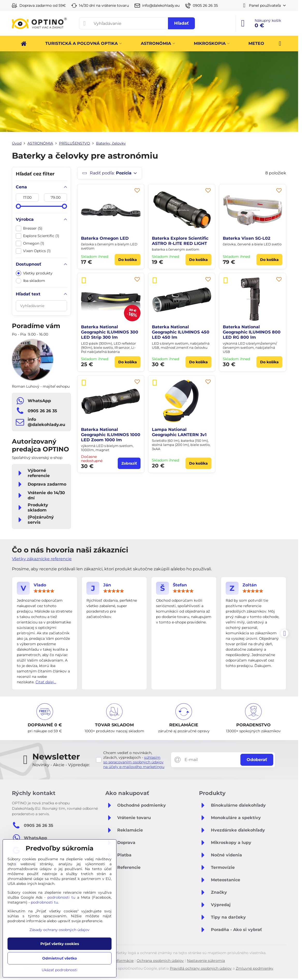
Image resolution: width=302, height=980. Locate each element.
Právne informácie (117, 961)
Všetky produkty (34, 273)
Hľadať (181, 23)
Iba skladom (30, 281)
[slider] (18, 206)
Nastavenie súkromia (206, 961)
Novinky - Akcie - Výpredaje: (61, 765)
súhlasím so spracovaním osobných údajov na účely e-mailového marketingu (134, 762)
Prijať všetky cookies (60, 944)
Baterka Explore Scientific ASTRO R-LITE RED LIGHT (180, 241)
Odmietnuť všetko (60, 958)
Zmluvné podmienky (255, 968)
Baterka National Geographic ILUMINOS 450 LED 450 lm (181, 332)
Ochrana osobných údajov (160, 961)
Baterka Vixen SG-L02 (246, 238)
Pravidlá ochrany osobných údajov (201, 968)
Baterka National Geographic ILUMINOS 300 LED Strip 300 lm (110, 332)
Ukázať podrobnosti (60, 970)
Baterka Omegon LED (105, 238)
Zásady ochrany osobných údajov (60, 930)
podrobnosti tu (61, 897)
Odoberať (257, 760)
